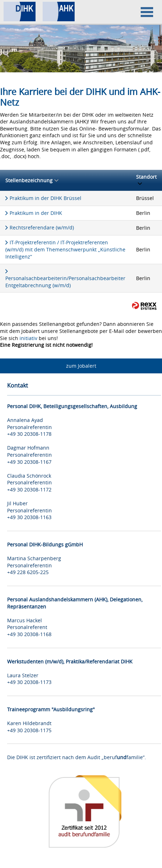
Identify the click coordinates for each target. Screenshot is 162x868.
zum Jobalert (81, 366)
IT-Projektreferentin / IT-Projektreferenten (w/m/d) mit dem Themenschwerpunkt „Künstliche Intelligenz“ (65, 249)
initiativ (28, 338)
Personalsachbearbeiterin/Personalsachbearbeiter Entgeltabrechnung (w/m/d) (65, 282)
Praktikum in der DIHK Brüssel (45, 198)
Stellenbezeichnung (32, 180)
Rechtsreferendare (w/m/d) (42, 227)
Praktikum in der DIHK (36, 213)
